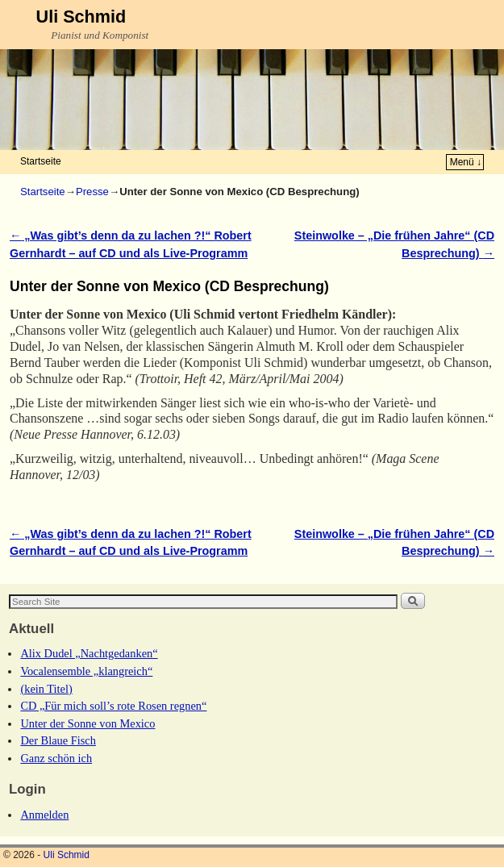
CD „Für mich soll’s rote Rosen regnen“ (113, 706)
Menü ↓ (466, 162)
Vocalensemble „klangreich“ (86, 671)
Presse (92, 192)
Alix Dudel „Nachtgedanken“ (89, 653)
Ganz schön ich (56, 758)
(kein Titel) (46, 689)
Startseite (41, 161)
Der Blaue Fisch (58, 740)
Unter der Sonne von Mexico (87, 723)
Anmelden (44, 815)
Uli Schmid (81, 17)
